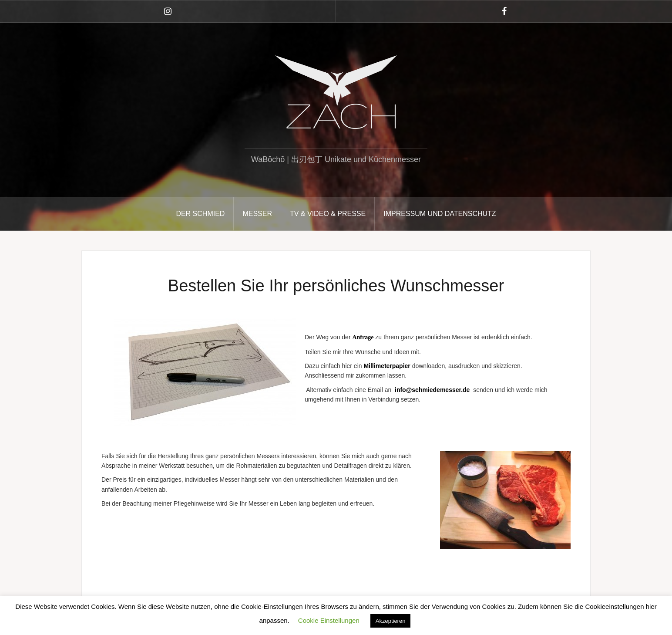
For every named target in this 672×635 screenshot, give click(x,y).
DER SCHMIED (200, 214)
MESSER (257, 214)
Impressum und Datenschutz (440, 214)
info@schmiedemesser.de (432, 390)
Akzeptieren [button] (391, 621)
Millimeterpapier (387, 366)
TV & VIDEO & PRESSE (328, 214)
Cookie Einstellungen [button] (329, 620)
